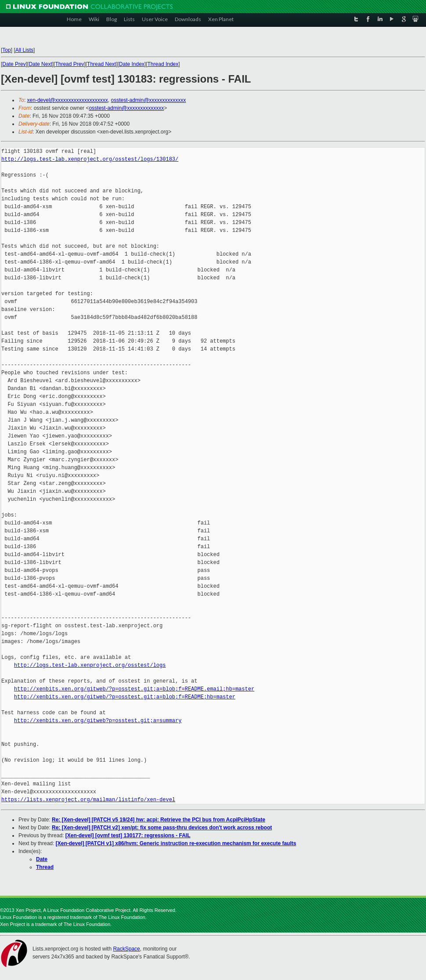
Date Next (40, 64)
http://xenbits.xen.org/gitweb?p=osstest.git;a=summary (98, 721)
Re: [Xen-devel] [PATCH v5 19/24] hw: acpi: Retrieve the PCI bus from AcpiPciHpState (159, 820)
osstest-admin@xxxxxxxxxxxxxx (148, 100)
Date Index (132, 64)
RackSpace (126, 949)
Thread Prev (69, 64)
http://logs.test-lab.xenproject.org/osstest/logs (90, 665)
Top (6, 50)
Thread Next (101, 64)
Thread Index (163, 64)
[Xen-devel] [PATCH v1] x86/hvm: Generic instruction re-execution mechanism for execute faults (176, 843)
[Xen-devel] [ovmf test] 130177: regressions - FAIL (128, 835)
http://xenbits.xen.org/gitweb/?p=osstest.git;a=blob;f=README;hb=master (125, 697)
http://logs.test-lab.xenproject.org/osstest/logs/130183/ (90, 159)
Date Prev (14, 64)
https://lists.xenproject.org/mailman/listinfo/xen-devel (88, 800)
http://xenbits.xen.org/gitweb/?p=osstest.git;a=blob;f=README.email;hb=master (134, 689)
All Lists (24, 50)
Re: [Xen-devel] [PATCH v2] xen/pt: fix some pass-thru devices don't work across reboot (162, 828)
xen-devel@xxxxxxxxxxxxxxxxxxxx (68, 100)
